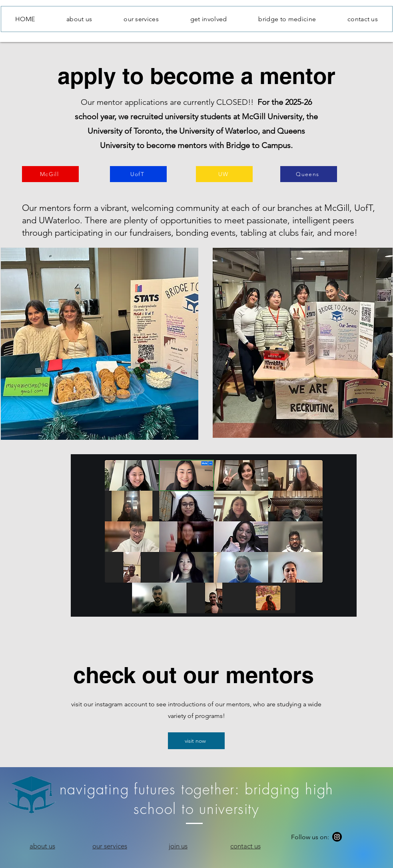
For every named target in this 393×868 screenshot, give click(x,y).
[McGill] (50, 174)
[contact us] (245, 846)
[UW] (224, 174)
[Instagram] (337, 837)
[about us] (42, 846)
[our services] (110, 846)
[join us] (178, 846)
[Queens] (309, 174)
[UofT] (138, 174)
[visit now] (196, 741)
